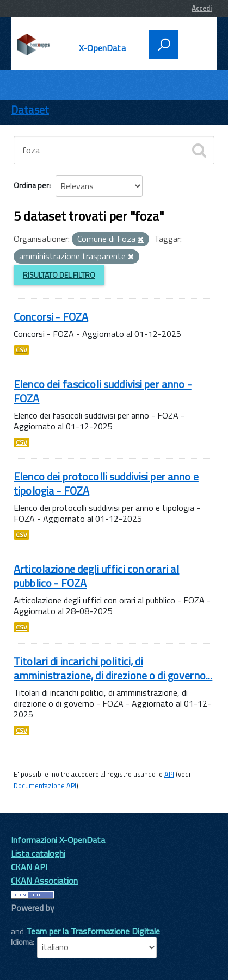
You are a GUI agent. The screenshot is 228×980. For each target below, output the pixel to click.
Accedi (202, 8)
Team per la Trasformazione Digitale (93, 931)
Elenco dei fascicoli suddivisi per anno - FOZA (103, 391)
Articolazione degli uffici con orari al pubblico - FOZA (96, 576)
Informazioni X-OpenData (58, 840)
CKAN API (29, 867)
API (169, 774)
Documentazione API (45, 785)
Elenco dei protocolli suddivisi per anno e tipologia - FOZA (106, 483)
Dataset (30, 110)
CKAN (29, 920)
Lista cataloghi (38, 853)
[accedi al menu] (194, 43)
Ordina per (31, 185)
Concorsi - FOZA (51, 317)
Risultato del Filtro (59, 275)
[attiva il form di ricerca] (164, 45)
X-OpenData (102, 48)
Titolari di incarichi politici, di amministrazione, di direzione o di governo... (113, 668)
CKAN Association (44, 881)
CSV (21, 350)
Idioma (22, 942)
